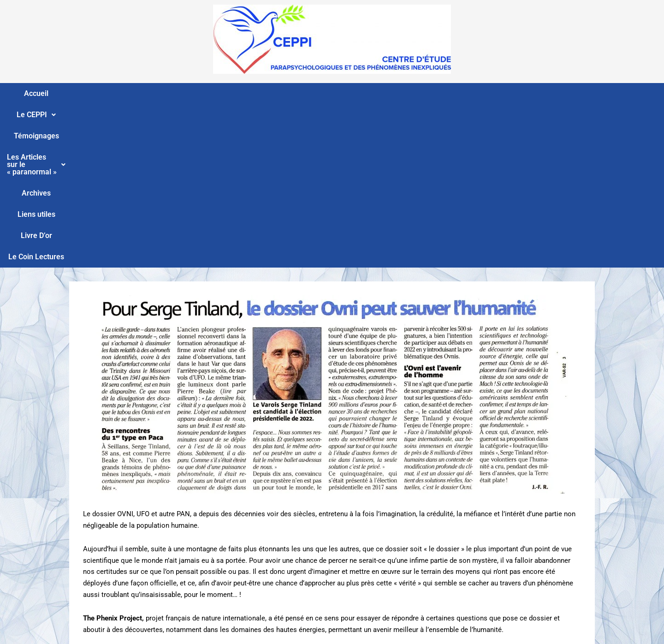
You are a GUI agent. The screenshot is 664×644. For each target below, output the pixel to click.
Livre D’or (486, 93)
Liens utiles (438, 93)
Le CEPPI (150, 93)
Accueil (104, 93)
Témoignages (206, 93)
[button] (150, 94)
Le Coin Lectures (544, 93)
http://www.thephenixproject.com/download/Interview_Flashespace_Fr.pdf (197, 513)
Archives (391, 93)
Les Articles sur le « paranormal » (302, 93)
